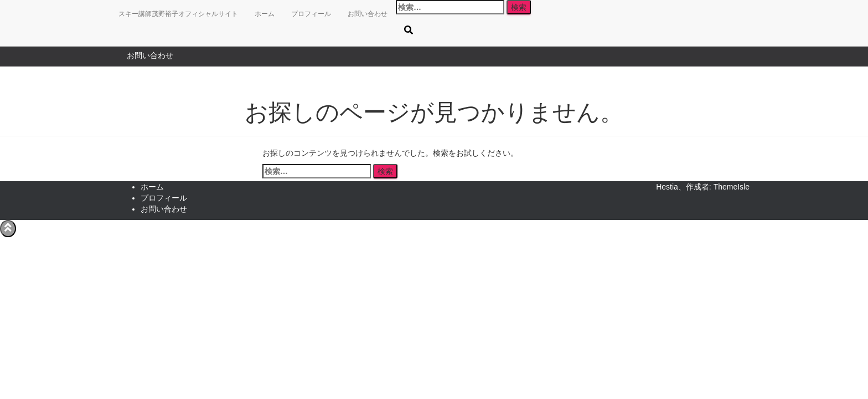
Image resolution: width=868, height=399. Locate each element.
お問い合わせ (150, 55)
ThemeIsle (732, 187)
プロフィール (311, 14)
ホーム (265, 14)
